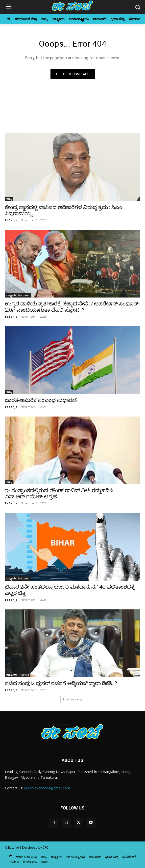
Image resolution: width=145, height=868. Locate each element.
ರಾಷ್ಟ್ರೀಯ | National (18, 295)
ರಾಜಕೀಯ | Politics (18, 675)
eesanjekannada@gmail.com (47, 788)
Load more (73, 699)
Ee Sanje (11, 220)
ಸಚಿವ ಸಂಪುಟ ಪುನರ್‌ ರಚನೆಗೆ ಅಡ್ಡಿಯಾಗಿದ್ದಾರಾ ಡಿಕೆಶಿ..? (61, 683)
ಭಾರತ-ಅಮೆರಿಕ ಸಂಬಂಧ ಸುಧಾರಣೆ (41, 400)
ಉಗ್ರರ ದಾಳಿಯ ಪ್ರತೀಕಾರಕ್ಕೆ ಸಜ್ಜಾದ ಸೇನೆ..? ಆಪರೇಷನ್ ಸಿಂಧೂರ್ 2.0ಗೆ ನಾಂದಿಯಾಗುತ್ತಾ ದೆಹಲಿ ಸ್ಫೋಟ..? (72, 307)
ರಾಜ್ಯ (9, 199)
